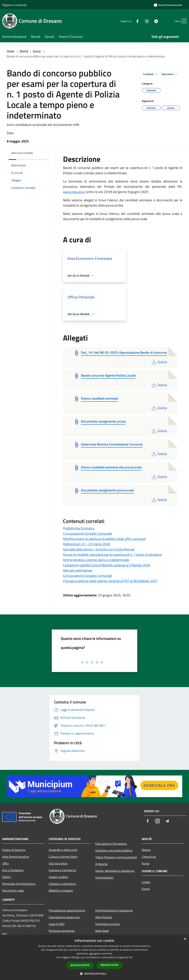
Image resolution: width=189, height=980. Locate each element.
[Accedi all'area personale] (168, 5)
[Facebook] (130, 21)
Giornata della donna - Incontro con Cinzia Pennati (99, 549)
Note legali (102, 931)
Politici (7, 877)
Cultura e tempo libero (63, 857)
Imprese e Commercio (62, 870)
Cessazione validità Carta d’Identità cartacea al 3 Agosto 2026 (107, 565)
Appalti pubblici (58, 877)
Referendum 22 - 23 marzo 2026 (87, 544)
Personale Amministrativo (19, 884)
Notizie (146, 850)
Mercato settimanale (78, 570)
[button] (94, 974)
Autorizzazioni (104, 877)
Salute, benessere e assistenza (115, 871)
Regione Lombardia (14, 5)
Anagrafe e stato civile (63, 850)
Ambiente (101, 864)
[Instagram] (139, 21)
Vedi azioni (170, 74)
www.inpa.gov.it (74, 192)
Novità (24, 51)
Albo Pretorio (104, 917)
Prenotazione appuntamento (67, 910)
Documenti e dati (13, 890)
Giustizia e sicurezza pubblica (114, 850)
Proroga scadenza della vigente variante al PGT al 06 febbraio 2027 (110, 581)
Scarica (159, 362)
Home (10, 51)
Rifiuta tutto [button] (110, 965)
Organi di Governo (14, 850)
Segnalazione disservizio (64, 917)
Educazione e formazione (111, 844)
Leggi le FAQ (57, 924)
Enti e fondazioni (13, 870)
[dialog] (94, 958)
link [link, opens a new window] (131, 957)
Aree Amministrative (16, 857)
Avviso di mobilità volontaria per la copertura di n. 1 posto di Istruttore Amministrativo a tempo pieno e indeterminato (112, 557)
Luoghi (146, 882)
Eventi (146, 889)
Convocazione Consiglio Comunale (87, 533)
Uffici (6, 863)
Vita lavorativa (58, 863)
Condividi (151, 74)
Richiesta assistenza (62, 931)
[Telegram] (149, 21)
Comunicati (149, 857)
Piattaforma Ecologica (79, 528)
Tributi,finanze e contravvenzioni (116, 857)
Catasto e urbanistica (62, 884)
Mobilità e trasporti (61, 890)
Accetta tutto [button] (80, 965)
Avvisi (37, 51)
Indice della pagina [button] (22, 153)
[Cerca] (182, 21)
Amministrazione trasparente (114, 910)
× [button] (185, 939)
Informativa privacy (108, 924)
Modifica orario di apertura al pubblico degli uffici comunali (104, 539)
